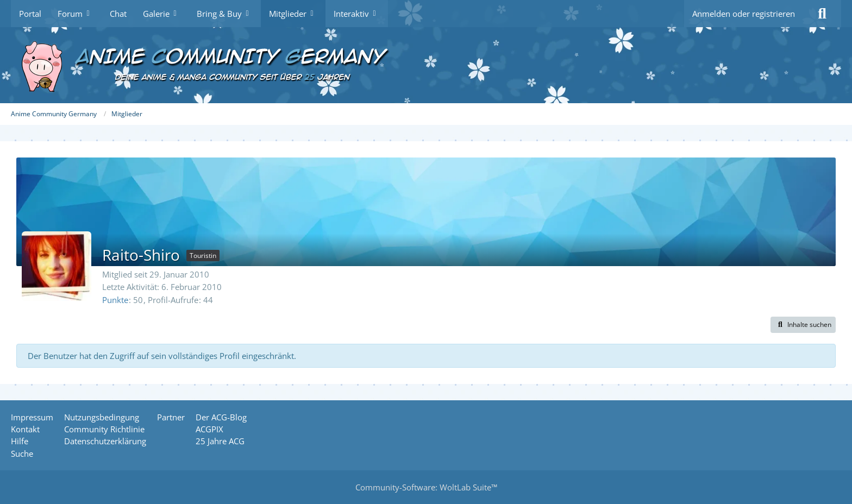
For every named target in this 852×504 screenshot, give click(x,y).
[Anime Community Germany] (426, 65)
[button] (803, 325)
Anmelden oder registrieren (744, 14)
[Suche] (822, 14)
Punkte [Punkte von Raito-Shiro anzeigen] (115, 300)
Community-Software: (426, 487)
